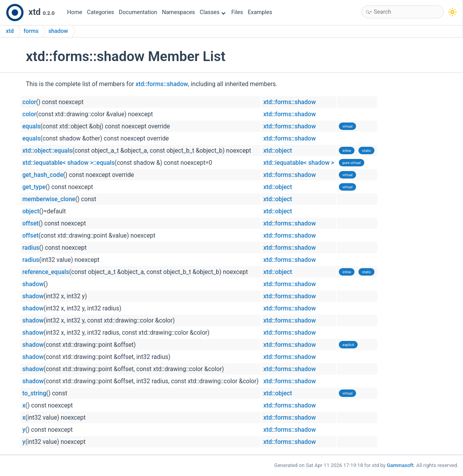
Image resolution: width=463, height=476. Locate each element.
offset (30, 224)
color (29, 102)
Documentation (138, 12)
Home (75, 12)
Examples (260, 12)
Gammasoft (400, 465)
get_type (34, 187)
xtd (10, 31)
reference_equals (46, 272)
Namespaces (179, 12)
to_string (34, 393)
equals (31, 126)
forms (31, 31)
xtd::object (278, 151)
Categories (100, 12)
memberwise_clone (49, 199)
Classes (213, 12)
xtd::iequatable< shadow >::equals (69, 163)
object (31, 211)
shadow (58, 31)
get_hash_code (43, 175)
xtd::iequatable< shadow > (299, 163)
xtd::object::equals (47, 151)
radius (31, 248)
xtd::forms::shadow (162, 84)
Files (237, 12)
